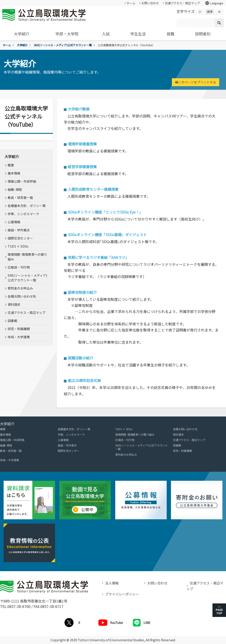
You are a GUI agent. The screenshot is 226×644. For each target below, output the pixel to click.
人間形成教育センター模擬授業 (93, 189)
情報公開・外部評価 (22, 181)
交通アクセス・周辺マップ (182, 3)
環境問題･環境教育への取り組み (27, 257)
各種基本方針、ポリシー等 (27, 206)
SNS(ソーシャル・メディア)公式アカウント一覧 (63, 45)
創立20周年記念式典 (84, 380)
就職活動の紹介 (81, 358)
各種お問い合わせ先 (22, 296)
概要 (11, 165)
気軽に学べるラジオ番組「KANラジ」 (98, 257)
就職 (171, 34)
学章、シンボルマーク (23, 214)
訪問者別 (203, 34)
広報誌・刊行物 (19, 267)
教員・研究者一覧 (20, 198)
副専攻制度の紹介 (82, 292)
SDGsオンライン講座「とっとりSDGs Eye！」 (105, 212)
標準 (210, 12)
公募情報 (14, 222)
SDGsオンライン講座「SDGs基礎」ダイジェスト (107, 235)
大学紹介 (22, 34)
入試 (106, 34)
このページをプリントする (196, 82)
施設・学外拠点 (19, 230)
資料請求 (14, 304)
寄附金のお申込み (20, 288)
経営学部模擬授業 (82, 167)
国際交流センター (20, 238)
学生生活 (138, 34)
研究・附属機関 (19, 329)
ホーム (131, 3)
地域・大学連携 (19, 337)
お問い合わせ (150, 3)
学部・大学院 (67, 34)
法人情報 (112, 583)
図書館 (12, 321)
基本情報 (14, 173)
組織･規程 (15, 189)
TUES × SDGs (18, 246)
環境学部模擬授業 (82, 144)
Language (214, 3)
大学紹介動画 (79, 109)
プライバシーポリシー (122, 594)
